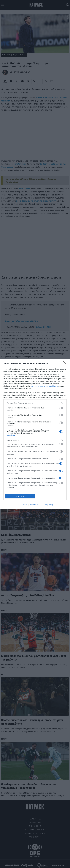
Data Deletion (22, 505)
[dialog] (35, 434)
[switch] (61, 408)
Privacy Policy (48, 505)
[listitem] (35, 403)
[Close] (65, 364)
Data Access (35, 505)
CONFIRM (20, 496)
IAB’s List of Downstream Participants (44, 386)
